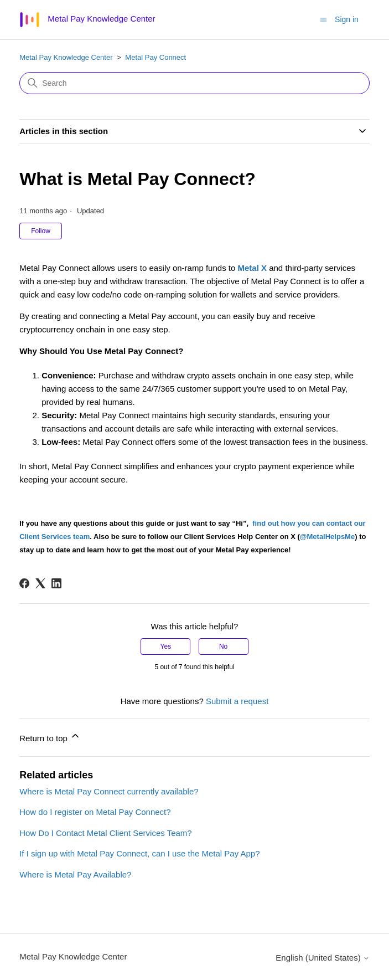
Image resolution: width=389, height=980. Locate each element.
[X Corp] (40, 583)
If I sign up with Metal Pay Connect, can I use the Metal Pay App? (139, 853)
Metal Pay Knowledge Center (66, 57)
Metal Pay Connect (155, 57)
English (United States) (323, 958)
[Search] (194, 83)
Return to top (50, 737)
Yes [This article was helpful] (166, 647)
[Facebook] (24, 583)
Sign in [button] (347, 19)
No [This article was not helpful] (223, 647)
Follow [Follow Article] (41, 231)
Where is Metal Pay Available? (75, 874)
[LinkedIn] (56, 583)
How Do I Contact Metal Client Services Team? (106, 833)
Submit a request (237, 701)
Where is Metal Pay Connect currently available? (109, 791)
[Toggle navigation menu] (323, 19)
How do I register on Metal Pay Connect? (95, 812)
